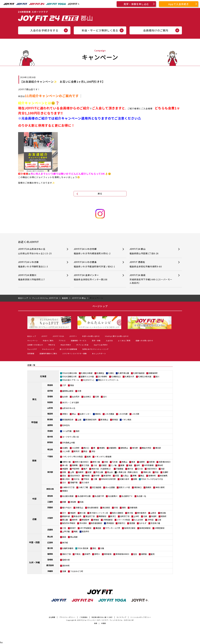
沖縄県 (50, 571)
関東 (34, 461)
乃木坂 (115, 462)
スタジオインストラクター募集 (74, 353)
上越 (79, 420)
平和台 (86, 479)
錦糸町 (160, 465)
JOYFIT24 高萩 (151, 279)
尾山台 (110, 472)
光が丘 (77, 479)
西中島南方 (142, 513)
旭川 (157, 376)
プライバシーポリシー (67, 617)
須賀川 (65, 414)
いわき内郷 (123, 414)
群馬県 (50, 442)
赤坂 (106, 462)
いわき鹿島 (109, 414)
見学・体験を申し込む (136, 4)
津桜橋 (73, 502)
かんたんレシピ (48, 349)
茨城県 (50, 431)
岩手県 (50, 391)
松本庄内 (66, 425)
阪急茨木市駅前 (69, 523)
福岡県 (50, 554)
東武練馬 (164, 476)
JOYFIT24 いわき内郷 (95, 251)
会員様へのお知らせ (35, 345)
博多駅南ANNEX (122, 554)
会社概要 (52, 617)
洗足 (163, 469)
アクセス (62, 340)
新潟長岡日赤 (68, 420)
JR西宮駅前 (160, 528)
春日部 (158, 448)
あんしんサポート (99, 353)
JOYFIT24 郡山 (151, 251)
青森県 (50, 385)
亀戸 (85, 469)
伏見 (116, 508)
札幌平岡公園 (123, 373)
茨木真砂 (83, 523)
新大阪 (130, 513)
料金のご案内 (48, 340)
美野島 (144, 554)
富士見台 (66, 479)
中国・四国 (34, 542)
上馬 (72, 472)
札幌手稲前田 (139, 373)
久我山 (126, 476)
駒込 (142, 476)
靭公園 (65, 520)
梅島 (130, 465)
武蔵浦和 (113, 448)
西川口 (86, 448)
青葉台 (65, 491)
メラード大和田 (123, 520)
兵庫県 (50, 530)
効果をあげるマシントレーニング (95, 349)
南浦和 (102, 448)
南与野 (135, 448)
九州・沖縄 (34, 562)
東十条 (65, 465)
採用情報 (31, 353)
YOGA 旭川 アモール (71, 380)
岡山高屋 (74, 537)
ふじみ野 (66, 451)
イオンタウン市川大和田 (72, 457)
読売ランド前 (124, 487)
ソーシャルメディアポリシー (141, 617)
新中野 (97, 476)
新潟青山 (104, 420)
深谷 (93, 451)
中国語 (104, 623)
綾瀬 (122, 465)
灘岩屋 (98, 528)
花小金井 (85, 482)
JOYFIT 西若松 (151, 264)
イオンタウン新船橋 (103, 457)
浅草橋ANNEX (165, 462)
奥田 (64, 537)
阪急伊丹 (85, 531)
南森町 (73, 513)
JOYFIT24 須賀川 (40, 277)
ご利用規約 (83, 617)
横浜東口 (138, 487)
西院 (124, 508)
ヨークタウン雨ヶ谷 (71, 437)
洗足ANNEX (152, 469)
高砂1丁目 (66, 554)
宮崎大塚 (66, 560)
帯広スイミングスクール (108, 380)
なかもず (143, 523)
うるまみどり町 (77, 571)
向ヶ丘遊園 (110, 487)
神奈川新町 (160, 487)
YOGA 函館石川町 (69, 376)
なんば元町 (139, 520)
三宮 (64, 528)
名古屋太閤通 (68, 496)
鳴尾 (76, 531)
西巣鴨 (75, 465)
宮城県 (50, 396)
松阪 (82, 502)
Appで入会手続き (179, 4)
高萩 (78, 431)
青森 (72, 385)
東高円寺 (107, 476)
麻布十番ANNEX (82, 462)
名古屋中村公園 (84, 496)
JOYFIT (44, 336)
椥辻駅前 (106, 508)
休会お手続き (66, 345)
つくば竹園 (67, 431)
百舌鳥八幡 (155, 523)
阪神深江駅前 (130, 528)
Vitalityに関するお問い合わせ (117, 336)
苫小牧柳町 (103, 376)
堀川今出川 (67, 508)
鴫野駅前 (103, 516)
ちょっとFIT (32, 349)
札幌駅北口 (116, 376)
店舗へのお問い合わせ (144, 340)
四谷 (157, 472)
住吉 (135, 554)
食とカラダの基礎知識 (68, 349)
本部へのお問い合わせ (91, 336)
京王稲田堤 (97, 487)
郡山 (74, 414)
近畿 (34, 519)
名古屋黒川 (113, 496)
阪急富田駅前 (96, 523)
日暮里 (104, 465)
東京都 (50, 472)
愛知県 (50, 496)
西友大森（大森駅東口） (102, 469)
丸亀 (102, 548)
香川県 (50, 548)
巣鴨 (135, 476)
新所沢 (77, 451)
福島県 (50, 414)
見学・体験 (96, 340)
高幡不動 (74, 482)
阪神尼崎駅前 (145, 528)
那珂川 (97, 554)
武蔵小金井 (125, 479)
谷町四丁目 (125, 516)
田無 (135, 479)
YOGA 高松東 (83, 548)
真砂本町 (66, 566)
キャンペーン (33, 340)
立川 (64, 482)
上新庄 (153, 513)
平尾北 (78, 554)
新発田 (115, 420)
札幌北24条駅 (87, 373)
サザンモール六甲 (113, 528)
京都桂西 (134, 508)
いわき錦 (135, 414)
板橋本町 (152, 476)
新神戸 (73, 528)
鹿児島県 (50, 565)
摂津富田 (110, 523)
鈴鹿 (64, 502)
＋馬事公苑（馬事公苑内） (128, 472)
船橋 (89, 457)
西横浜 (148, 487)
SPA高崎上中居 (69, 443)
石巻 (97, 397)
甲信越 (34, 422)
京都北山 (79, 508)
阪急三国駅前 (118, 513)
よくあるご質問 (124, 340)
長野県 (50, 425)
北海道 (43, 376)
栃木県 (50, 437)
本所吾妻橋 (149, 465)
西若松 (98, 414)
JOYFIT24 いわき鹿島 (95, 264)
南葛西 (65, 469)
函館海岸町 (153, 373)
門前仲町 (76, 469)
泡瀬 (64, 571)
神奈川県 (50, 489)
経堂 (90, 472)
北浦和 (65, 448)
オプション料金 (82, 345)
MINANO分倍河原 (108, 479)
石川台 (140, 469)
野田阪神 (85, 520)
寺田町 (154, 516)
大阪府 (50, 518)
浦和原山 (124, 448)
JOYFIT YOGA (58, 336)
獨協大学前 (146, 448)
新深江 (113, 516)
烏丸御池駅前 (93, 508)
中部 (34, 499)
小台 (95, 465)
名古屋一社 (141, 496)
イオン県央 (127, 420)
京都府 (50, 507)
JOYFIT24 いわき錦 (40, 264)
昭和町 (164, 516)
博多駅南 (108, 554)
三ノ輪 (114, 465)
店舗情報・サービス (79, 340)
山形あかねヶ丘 (69, 408)
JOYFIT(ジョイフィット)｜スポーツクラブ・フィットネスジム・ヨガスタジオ (105, 620)
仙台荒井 (76, 397)
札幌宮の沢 (129, 376)
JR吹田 (150, 520)
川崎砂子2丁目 (68, 487)
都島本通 (66, 516)
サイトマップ (121, 617)
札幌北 (111, 373)
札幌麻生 (100, 373)
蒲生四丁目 (90, 516)
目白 (64, 476)
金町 (138, 465)
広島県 (50, 542)
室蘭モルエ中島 (87, 376)
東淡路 (163, 513)
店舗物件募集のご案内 (48, 353)
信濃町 (165, 472)
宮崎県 (50, 560)
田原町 (142, 462)
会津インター (85, 414)
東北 (34, 399)
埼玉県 (50, 449)
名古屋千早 (99, 496)
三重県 (50, 502)
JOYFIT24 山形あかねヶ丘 (40, 251)
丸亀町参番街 (68, 548)
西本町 (75, 520)
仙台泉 (65, 397)
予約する (52, 345)
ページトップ (100, 306)
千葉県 (50, 456)
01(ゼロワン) (89, 380)
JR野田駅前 (108, 520)
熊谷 (85, 451)
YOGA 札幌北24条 (70, 373)
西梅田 (96, 520)
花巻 (79, 391)
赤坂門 (87, 554)
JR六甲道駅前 (86, 528)
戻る (100, 194)
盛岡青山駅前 (68, 391)
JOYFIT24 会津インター (95, 277)
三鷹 (95, 479)
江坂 (159, 520)
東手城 (65, 543)
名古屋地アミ (127, 496)
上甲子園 (66, 531)
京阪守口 (121, 523)
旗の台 (130, 469)
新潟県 (50, 419)
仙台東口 (87, 397)
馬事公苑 (147, 472)
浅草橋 (152, 462)
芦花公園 (99, 472)
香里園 (132, 523)
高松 (94, 548)
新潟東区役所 (91, 420)
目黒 (64, 472)
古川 (105, 397)
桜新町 (81, 472)
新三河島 (85, 465)
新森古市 (78, 516)
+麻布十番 (66, 462)
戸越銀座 (120, 469)
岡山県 (50, 537)
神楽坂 (87, 476)
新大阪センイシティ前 (99, 513)
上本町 (136, 516)
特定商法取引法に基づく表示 (102, 617)
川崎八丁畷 (83, 487)
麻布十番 (96, 462)
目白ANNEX (75, 476)
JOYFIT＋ (73, 336)
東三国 (83, 513)
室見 (153, 554)
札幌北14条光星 (145, 376)
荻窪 (117, 476)
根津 (133, 462)
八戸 (64, 385)
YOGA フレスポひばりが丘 (152, 479)
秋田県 (50, 402)
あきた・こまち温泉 (71, 402)
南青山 (125, 462)
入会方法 (109, 340)
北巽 (145, 516)
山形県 (50, 408)
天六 (64, 513)
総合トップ (32, 336)
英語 (96, 623)
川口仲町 (76, 448)
